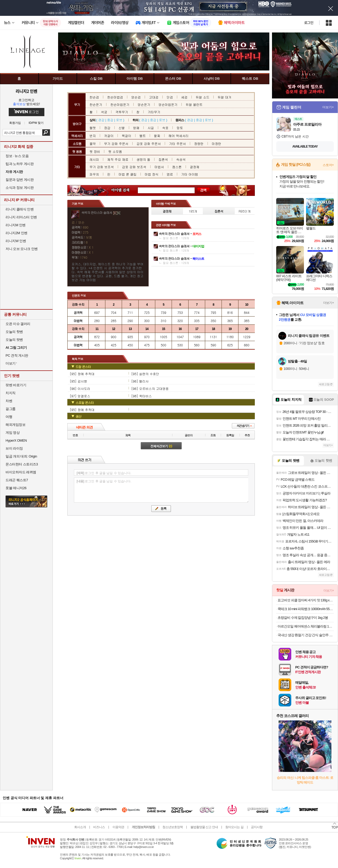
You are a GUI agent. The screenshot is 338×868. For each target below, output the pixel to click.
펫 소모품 (115, 151)
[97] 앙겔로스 (80, 396)
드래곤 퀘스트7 (17, 480)
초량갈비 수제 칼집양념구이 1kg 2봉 (303, 618)
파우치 (94, 174)
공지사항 (257, 827)
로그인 (309, 23)
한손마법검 (115, 97)
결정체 (195, 167)
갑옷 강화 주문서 (149, 143)
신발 (122, 128)
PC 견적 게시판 (17, 355)
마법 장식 (152, 174)
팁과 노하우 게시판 (20, 164)
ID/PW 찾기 (36, 123)
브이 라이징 (14, 448)
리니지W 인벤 (16, 241)
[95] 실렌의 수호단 (145, 374)
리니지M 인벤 (16, 225)
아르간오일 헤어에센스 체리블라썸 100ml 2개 (306, 626)
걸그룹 (11, 409)
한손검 (94, 97)
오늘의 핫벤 (14, 332)
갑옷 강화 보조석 (134, 167)
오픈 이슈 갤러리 (18, 324)
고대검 (154, 97)
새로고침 (324, 384)
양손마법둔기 (168, 104)
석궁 (104, 112)
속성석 (181, 159)
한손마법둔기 (120, 104)
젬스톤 (177, 167)
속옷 (165, 128)
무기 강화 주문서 (116, 143)
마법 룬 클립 (128, 174)
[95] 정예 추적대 (82, 374)
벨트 (143, 136)
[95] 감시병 (78, 381)
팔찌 (157, 136)
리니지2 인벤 (26, 91)
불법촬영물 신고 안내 (204, 827)
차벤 (9, 401)
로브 (119, 120)
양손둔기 (144, 104)
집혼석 (163, 159)
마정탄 (217, 143)
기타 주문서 (177, 143)
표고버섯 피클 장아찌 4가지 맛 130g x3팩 (306, 600)
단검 (170, 97)
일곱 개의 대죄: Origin (21, 456)
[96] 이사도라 (80, 388)
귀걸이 (109, 136)
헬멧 (93, 128)
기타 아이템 (190, 174)
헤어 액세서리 (179, 136)
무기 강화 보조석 (102, 167)
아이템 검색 (125, 190)
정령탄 (199, 143)
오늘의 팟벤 (14, 340)
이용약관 (118, 827)
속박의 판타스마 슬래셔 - (180, 233)
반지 (93, 136)
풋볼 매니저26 (16, 488)
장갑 (107, 128)
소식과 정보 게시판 (20, 188)
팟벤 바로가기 (16, 385)
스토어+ (328, 165)
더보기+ (328, 107)
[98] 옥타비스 (142, 396)
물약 (93, 143)
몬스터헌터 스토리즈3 (22, 464)
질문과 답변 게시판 (20, 180)
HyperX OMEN (16, 440)
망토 (180, 128)
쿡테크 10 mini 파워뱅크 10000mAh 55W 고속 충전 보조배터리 (306, 609)
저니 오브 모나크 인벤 (22, 249)
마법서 (159, 167)
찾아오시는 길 (234, 827)
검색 (46, 133)
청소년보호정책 (173, 827)
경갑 (101, 120)
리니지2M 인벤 (17, 233)
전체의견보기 (161, 446)
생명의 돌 (143, 159)
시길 (151, 128)
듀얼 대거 (224, 97)
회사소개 (80, 827)
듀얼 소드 (203, 97)
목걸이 (126, 136)
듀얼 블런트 (194, 104)
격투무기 (122, 112)
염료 (170, 174)
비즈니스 (99, 827)
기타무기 (154, 112)
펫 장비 (95, 151)
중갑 (110, 120)
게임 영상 (13, 433)
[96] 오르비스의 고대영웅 (150, 388)
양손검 (136, 97)
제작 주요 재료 (118, 159)
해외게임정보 (15, 425)
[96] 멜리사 (140, 381)
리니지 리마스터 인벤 (21, 217)
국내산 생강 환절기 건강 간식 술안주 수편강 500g (306, 635)
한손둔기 (96, 104)
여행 (9, 417)
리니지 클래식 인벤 (20, 209)
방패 (136, 128)
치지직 (11, 393)
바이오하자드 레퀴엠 (21, 472)
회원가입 (15, 123)
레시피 (94, 159)
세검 (184, 97)
